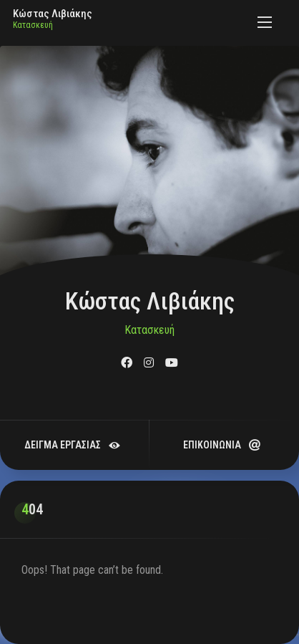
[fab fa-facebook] (127, 363)
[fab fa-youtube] (172, 363)
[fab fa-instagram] (149, 363)
